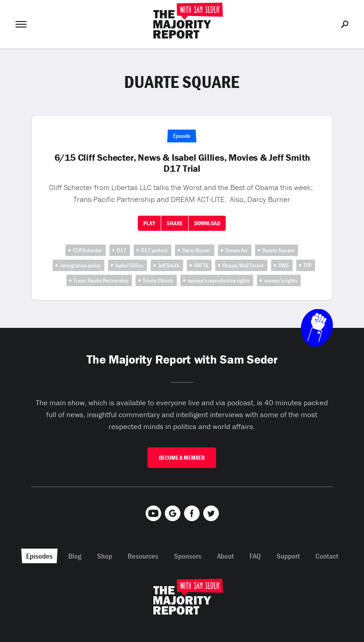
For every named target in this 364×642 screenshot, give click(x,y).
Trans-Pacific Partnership (101, 280)
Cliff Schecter (87, 250)
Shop (105, 556)
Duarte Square (278, 250)
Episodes (39, 556)
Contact (327, 556)
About (225, 556)
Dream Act (236, 250)
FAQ (255, 556)
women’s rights (281, 280)
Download (207, 223)
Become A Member (182, 458)
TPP (307, 265)
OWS (284, 265)
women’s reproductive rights (219, 280)
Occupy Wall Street (243, 265)
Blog (75, 556)
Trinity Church (158, 280)
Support (288, 556)
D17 (122, 250)
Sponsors (188, 556)
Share (175, 223)
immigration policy (80, 265)
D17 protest (154, 250)
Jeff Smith (169, 265)
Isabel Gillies (129, 265)
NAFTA (201, 265)
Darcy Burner (196, 250)
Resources (143, 556)
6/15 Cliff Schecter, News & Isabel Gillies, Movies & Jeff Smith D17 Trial (182, 163)
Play (149, 223)
